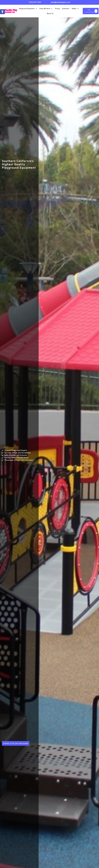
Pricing (57, 9)
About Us (50, 13)
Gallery (75, 9)
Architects (66, 9)
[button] (2, 12)
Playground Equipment (28, 9)
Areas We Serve (46, 9)
